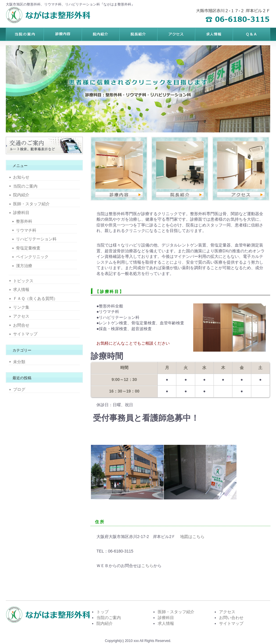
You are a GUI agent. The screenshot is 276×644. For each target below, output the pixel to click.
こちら (147, 566)
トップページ (25, 34)
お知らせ (21, 177)
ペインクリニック (32, 257)
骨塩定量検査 (28, 248)
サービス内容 (100, 34)
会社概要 (251, 34)
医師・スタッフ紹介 (31, 204)
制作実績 (138, 34)
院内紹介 (21, 195)
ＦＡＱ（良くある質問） (35, 298)
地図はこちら (192, 537)
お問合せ (21, 325)
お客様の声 (176, 34)
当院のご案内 (25, 186)
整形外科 (24, 221)
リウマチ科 (26, 230)
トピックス (23, 281)
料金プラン (62, 34)
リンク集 (21, 307)
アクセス (21, 316)
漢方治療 (24, 266)
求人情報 (21, 289)
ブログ (19, 389)
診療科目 (21, 213)
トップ (103, 612)
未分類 (19, 362)
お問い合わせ (231, 618)
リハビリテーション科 (36, 239)
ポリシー (214, 34)
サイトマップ (25, 334)
